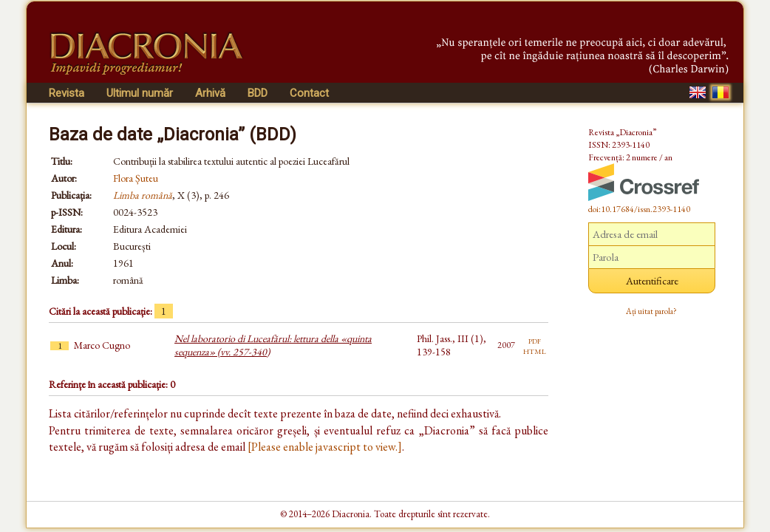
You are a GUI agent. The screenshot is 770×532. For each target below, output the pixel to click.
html (535, 350)
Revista (67, 93)
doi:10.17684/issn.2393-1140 (639, 209)
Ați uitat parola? (651, 311)
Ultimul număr (140, 93)
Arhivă (210, 93)
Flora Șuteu (136, 178)
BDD (258, 93)
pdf (535, 340)
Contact (309, 93)
